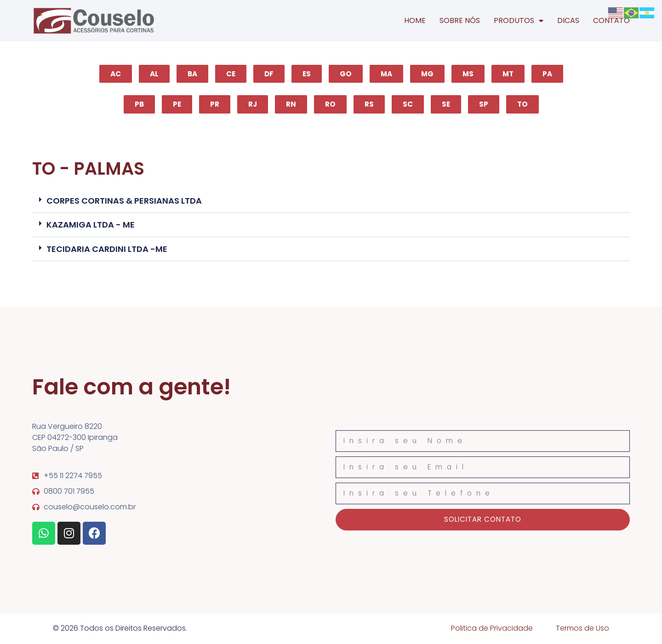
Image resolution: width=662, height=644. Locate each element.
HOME (415, 20)
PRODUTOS (519, 21)
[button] (331, 202)
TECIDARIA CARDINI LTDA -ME (107, 249)
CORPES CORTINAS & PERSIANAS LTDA (124, 201)
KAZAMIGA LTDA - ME (91, 225)
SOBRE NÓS (460, 20)
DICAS (568, 20)
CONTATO (611, 20)
